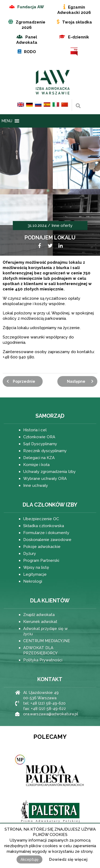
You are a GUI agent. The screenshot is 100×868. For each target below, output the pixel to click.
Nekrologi (33, 581)
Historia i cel (35, 430)
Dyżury (30, 554)
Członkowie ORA (39, 437)
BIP (74, 52)
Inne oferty (62, 226)
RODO (30, 52)
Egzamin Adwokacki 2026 (74, 10)
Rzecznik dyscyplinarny (45, 451)
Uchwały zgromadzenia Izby (49, 472)
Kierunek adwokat (40, 622)
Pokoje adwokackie (42, 547)
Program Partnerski (41, 561)
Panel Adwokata (27, 40)
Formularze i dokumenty (46, 533)
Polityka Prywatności (43, 660)
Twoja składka (77, 22)
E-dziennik (79, 37)
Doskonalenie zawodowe (47, 540)
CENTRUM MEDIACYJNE (47, 641)
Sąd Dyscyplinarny (40, 444)
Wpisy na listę (36, 567)
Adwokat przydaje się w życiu (45, 631)
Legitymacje (35, 574)
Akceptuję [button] (29, 859)
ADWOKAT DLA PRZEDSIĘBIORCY (40, 650)
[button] (7, 121)
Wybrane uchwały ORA (45, 479)
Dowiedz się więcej (68, 859)
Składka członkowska (44, 526)
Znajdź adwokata (39, 615)
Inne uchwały (36, 486)
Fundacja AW (31, 7)
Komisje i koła (36, 465)
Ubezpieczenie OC (41, 519)
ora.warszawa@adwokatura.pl (51, 714)
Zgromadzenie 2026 (31, 25)
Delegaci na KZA (39, 458)
